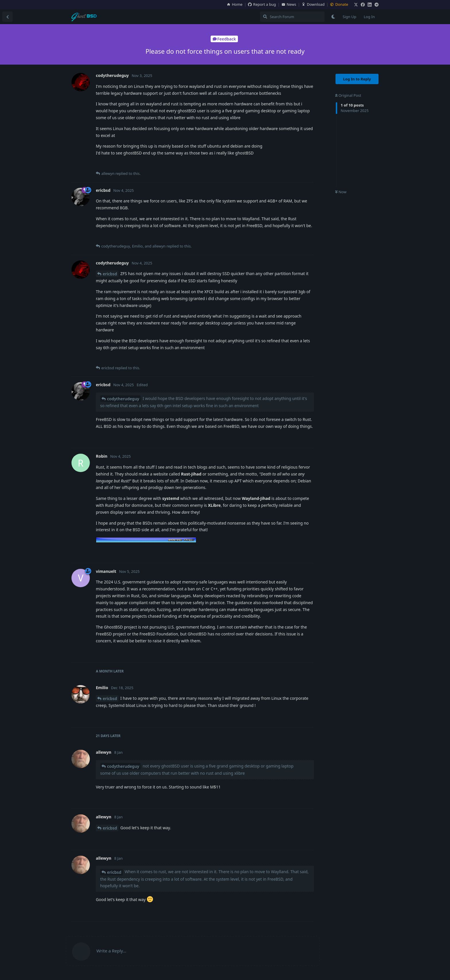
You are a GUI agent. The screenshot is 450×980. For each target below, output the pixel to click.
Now (341, 192)
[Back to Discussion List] (7, 17)
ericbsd (110, 274)
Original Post (348, 95)
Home (235, 4)
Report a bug (262, 4)
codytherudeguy (123, 399)
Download (313, 4)
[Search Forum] (292, 17)
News (289, 4)
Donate (339, 4)
